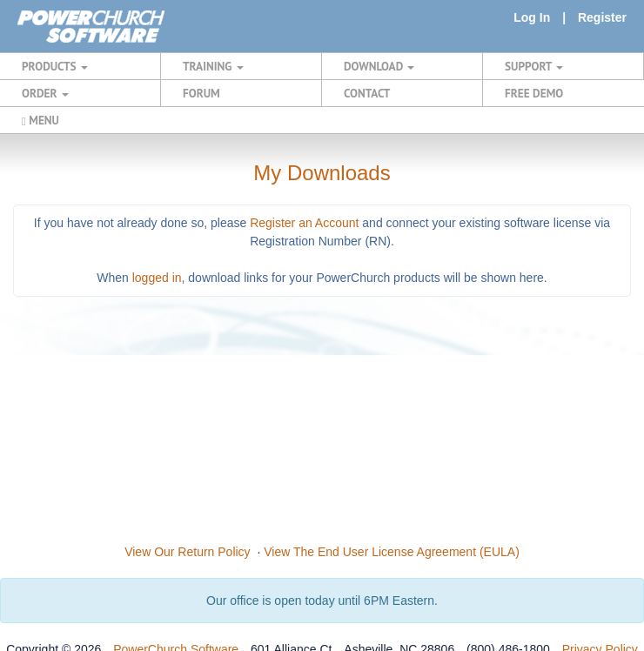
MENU (40, 120)
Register (602, 17)
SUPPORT (534, 66)
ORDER (45, 93)
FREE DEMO (534, 93)
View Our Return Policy (187, 552)
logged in (157, 278)
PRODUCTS (55, 66)
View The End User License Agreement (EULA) (392, 552)
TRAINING (213, 66)
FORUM (201, 93)
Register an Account (304, 223)
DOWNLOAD (379, 66)
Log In (532, 17)
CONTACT (367, 93)
